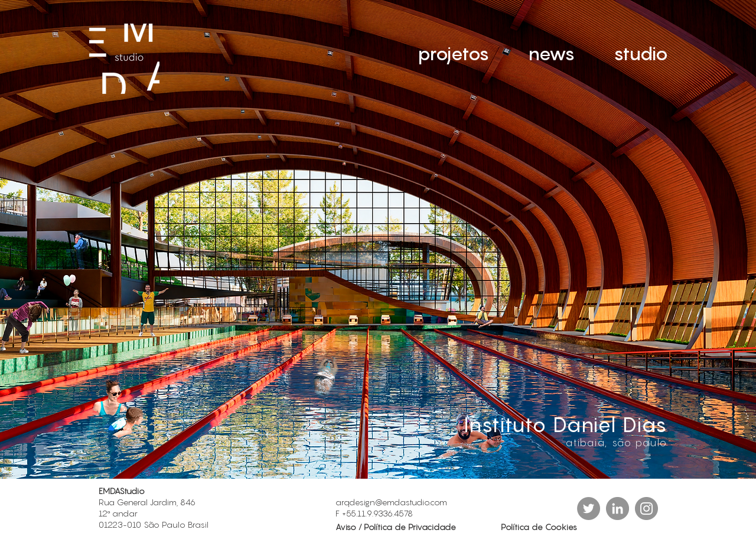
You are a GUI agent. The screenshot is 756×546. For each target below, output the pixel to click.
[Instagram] (646, 509)
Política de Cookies (539, 527)
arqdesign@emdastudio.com (391, 502)
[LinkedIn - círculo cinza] (617, 509)
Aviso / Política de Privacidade (397, 527)
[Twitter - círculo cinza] (589, 509)
